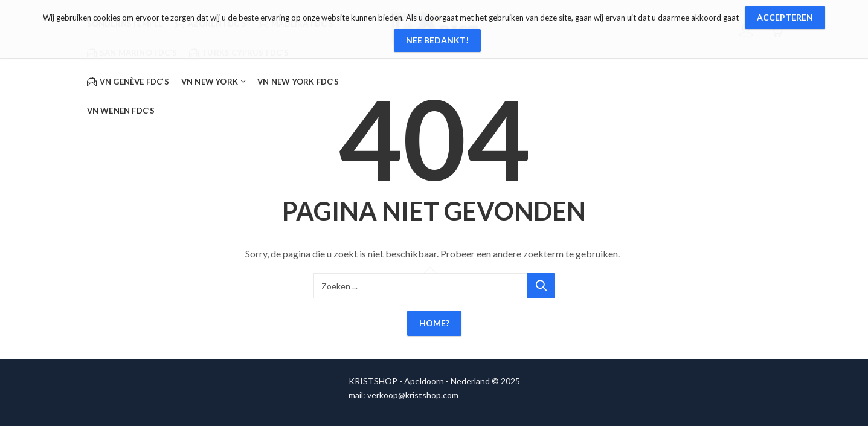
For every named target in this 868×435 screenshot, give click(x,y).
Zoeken (541, 286)
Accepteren (785, 17)
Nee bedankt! (437, 40)
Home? (434, 323)
